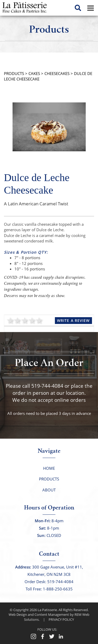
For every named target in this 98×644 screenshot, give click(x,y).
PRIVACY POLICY (61, 619)
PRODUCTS (14, 73)
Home (49, 468)
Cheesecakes (57, 73)
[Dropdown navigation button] (90, 8)
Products (49, 479)
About (49, 490)
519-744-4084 (47, 386)
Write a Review (73, 320)
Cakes (34, 73)
